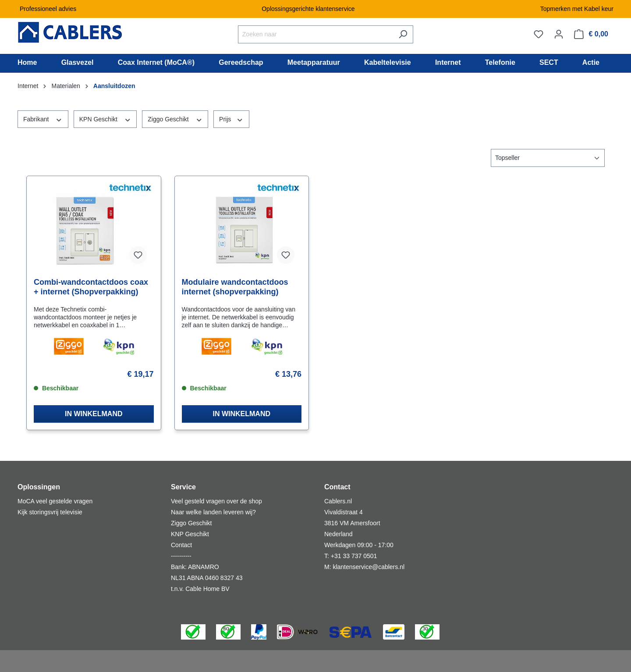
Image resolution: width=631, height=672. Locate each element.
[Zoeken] (403, 34)
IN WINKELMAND (94, 414)
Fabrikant (43, 119)
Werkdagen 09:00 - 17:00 (359, 545)
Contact (181, 545)
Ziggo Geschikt (175, 119)
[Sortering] (548, 158)
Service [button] (183, 487)
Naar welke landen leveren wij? (213, 512)
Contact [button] (337, 487)
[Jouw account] (559, 34)
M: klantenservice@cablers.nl (364, 567)
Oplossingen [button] (39, 487)
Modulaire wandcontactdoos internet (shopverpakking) (235, 287)
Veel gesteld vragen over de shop (216, 501)
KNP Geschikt (190, 534)
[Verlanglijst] (539, 34)
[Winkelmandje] (591, 34)
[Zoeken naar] (315, 34)
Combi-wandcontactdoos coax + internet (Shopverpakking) (91, 287)
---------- (181, 556)
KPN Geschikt (105, 119)
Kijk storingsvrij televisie (50, 512)
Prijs (231, 119)
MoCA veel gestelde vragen (55, 501)
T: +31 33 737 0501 (351, 556)
